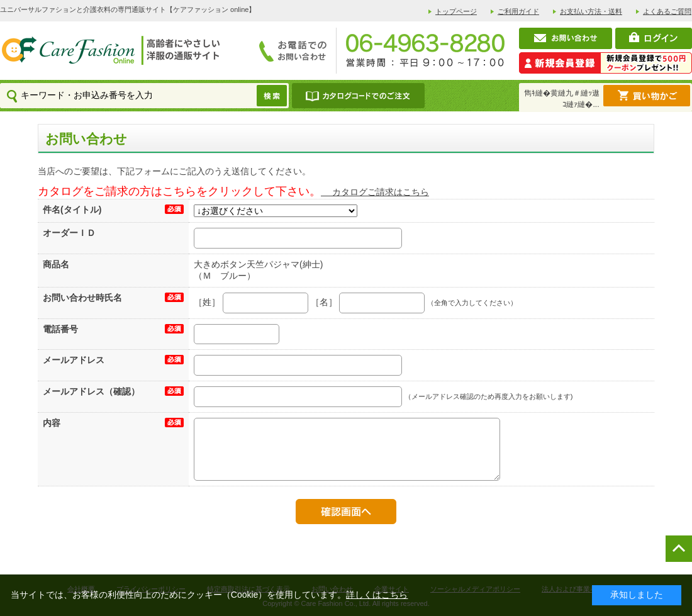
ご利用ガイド (518, 11)
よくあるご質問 (667, 11)
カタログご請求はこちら (375, 192)
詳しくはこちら (377, 595)
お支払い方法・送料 (591, 11)
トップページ (456, 11)
